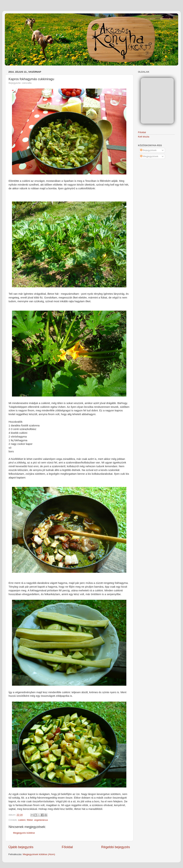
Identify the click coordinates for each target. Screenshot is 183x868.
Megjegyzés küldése (24, 833)
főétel (30, 820)
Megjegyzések (149, 156)
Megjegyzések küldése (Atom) (39, 854)
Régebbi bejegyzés (116, 847)
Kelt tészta (144, 137)
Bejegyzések (148, 150)
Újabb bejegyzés (21, 847)
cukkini (22, 820)
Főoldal (67, 847)
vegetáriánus (41, 820)
